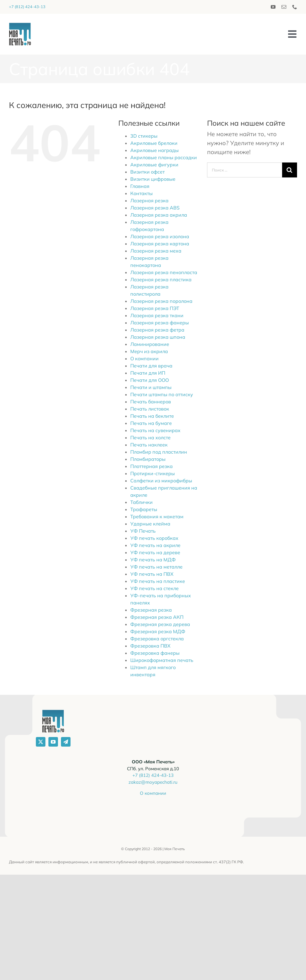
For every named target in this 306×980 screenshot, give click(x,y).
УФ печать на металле (156, 567)
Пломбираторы (148, 459)
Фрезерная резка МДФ (158, 631)
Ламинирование (150, 344)
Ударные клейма (150, 524)
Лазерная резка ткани (157, 315)
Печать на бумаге (151, 423)
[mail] (284, 7)
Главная (140, 186)
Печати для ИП (148, 373)
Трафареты (144, 509)
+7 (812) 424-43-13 (27, 7)
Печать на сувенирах (155, 430)
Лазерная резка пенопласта (164, 272)
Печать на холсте (150, 437)
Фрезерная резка (151, 610)
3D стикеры (144, 136)
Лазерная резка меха (156, 251)
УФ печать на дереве (155, 552)
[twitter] (41, 742)
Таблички (141, 502)
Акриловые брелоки (154, 143)
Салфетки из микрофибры (161, 481)
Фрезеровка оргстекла (157, 639)
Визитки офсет (147, 172)
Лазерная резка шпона (158, 337)
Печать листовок (150, 409)
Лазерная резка (149, 200)
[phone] (295, 7)
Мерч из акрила (149, 351)
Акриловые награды (154, 150)
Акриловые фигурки (154, 165)
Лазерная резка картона (160, 244)
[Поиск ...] (245, 170)
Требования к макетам (157, 516)
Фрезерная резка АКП (157, 617)
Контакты (141, 193)
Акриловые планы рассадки (164, 157)
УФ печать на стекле (154, 588)
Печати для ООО (150, 380)
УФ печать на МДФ (153, 560)
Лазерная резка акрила (159, 215)
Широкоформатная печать (162, 660)
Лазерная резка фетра (157, 330)
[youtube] (273, 7)
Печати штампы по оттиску (162, 394)
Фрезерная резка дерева (160, 624)
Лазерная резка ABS (155, 208)
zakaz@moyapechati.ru (153, 782)
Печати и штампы (151, 387)
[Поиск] (290, 170)
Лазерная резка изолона (160, 236)
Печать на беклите (152, 416)
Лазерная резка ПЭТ (155, 308)
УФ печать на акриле (155, 545)
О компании (144, 358)
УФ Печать (143, 531)
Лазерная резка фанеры (160, 323)
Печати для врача (151, 366)
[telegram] (66, 742)
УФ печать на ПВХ (152, 574)
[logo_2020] (20, 26)
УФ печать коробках (154, 538)
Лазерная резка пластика (161, 279)
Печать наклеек (149, 445)
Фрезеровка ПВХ (150, 646)
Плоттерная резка (152, 466)
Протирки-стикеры (153, 473)
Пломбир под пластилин (159, 452)
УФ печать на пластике (158, 581)
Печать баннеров (151, 402)
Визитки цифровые (153, 179)
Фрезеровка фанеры (155, 653)
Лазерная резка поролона (161, 301)
